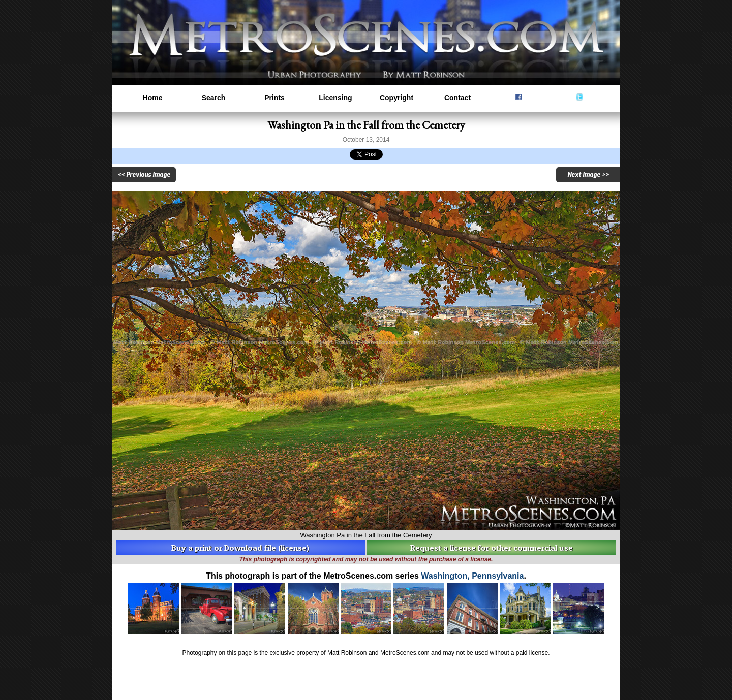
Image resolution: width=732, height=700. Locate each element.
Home (153, 98)
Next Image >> (588, 175)
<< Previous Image (144, 175)
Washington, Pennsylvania (472, 576)
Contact (457, 98)
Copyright (396, 98)
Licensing (335, 98)
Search (214, 98)
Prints (274, 98)
